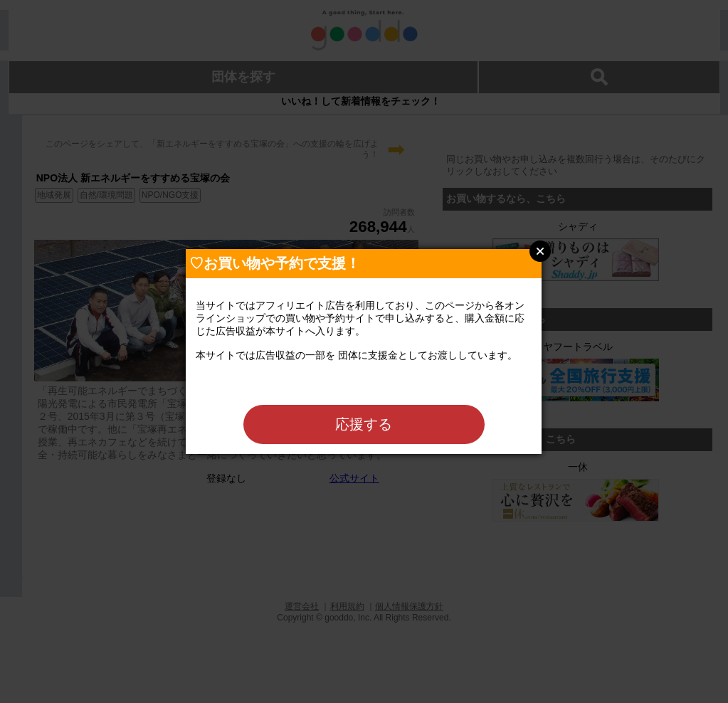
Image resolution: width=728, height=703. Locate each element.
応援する (364, 424)
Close (540, 251)
